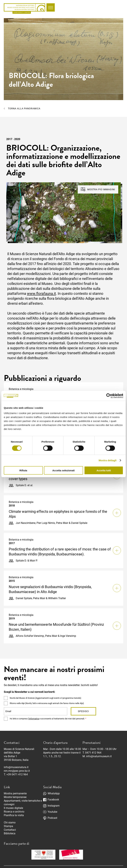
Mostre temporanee (15, 797)
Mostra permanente (15, 793)
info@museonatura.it (16, 767)
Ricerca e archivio (14, 812)
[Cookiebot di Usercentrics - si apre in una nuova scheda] (109, 396)
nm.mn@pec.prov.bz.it (17, 771)
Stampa (8, 826)
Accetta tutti (104, 470)
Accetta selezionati (63, 470)
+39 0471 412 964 (17, 774)
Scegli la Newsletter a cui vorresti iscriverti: (30, 692)
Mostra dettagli (107, 460)
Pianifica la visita (14, 815)
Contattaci (10, 830)
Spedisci (83, 711)
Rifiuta (23, 470)
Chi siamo (10, 823)
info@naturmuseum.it (99, 756)
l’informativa (34, 719)
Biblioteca (10, 833)
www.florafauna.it (41, 294)
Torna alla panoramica (24, 108)
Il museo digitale (13, 808)
